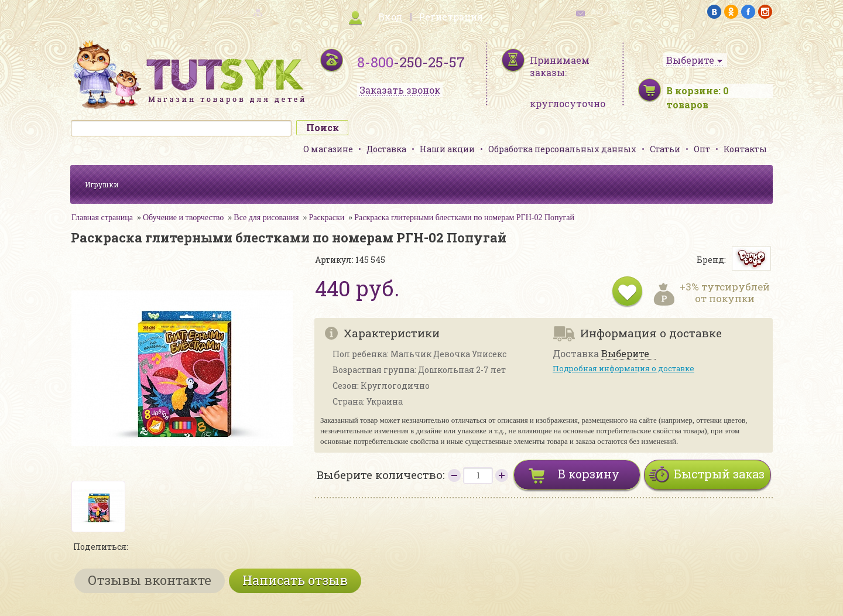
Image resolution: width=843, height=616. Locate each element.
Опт (702, 149)
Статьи (665, 149)
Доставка (386, 149)
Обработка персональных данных (562, 149)
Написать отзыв (295, 580)
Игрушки (102, 184)
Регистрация (451, 17)
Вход (390, 17)
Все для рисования (266, 218)
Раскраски (327, 218)
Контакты (745, 149)
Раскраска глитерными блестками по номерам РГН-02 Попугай (464, 218)
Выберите (625, 354)
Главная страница (102, 218)
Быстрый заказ (719, 474)
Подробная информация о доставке (623, 368)
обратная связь (612, 12)
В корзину (589, 474)
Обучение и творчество (183, 218)
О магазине (328, 149)
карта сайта (231, 12)
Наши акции (447, 149)
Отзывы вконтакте (150, 580)
